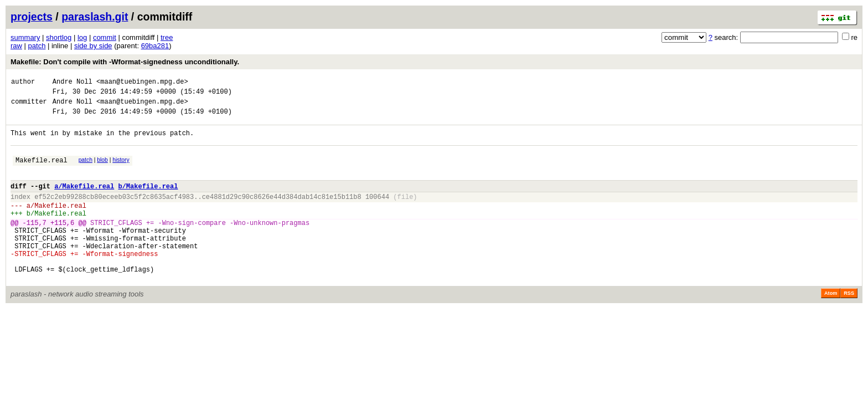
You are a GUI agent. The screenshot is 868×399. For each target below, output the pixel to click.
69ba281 (155, 46)
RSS (849, 326)
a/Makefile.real (84, 201)
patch (37, 46)
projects (32, 17)
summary (25, 37)
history (121, 170)
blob (102, 170)
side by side (93, 46)
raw (16, 46)
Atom (831, 326)
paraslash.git (95, 17)
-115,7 (35, 244)
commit (105, 37)
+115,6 (62, 244)
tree (167, 37)
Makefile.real (42, 172)
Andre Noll (73, 83)
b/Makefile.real (148, 201)
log (82, 37)
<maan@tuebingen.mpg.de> (142, 83)
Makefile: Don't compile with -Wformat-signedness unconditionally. (125, 62)
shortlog (59, 37)
